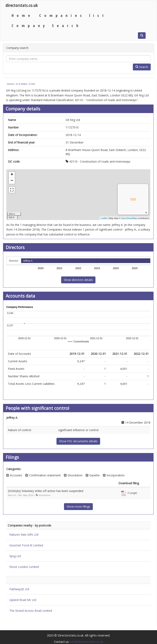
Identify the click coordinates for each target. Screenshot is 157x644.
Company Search (47, 25)
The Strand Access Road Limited (31, 611)
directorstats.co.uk (22, 5)
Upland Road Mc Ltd (23, 600)
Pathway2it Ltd (19, 589)
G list (32, 84)
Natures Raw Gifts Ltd (24, 535)
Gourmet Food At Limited (26, 545)
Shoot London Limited (24, 567)
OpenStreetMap (129, 218)
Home (22, 15)
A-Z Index (22, 84)
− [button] (12, 181)
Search (142, 67)
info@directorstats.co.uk (87, 642)
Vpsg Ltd (15, 556)
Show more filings (78, 506)
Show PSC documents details (78, 441)
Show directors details (78, 280)
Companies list (73, 15)
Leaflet (104, 218)
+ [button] (12, 175)
